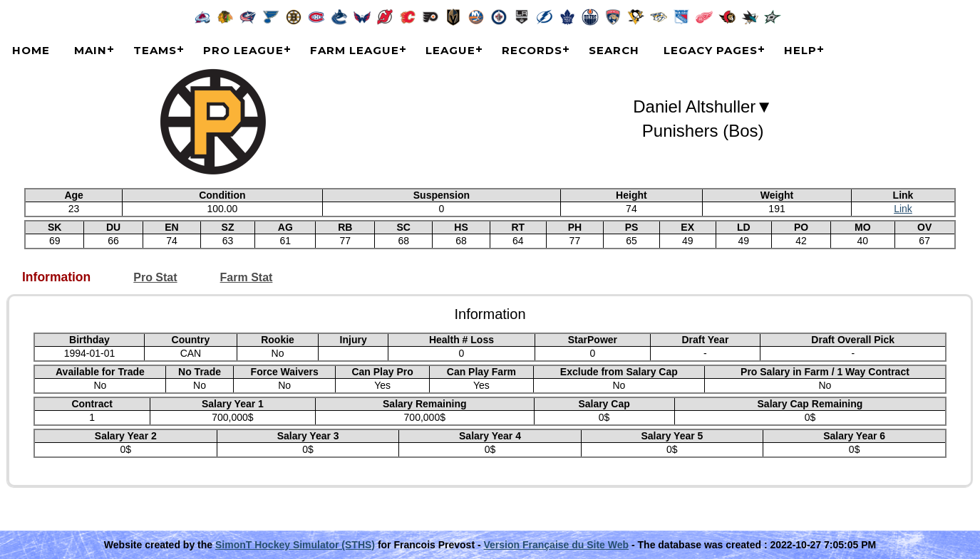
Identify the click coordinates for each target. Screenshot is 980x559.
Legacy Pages (711, 50)
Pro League (243, 50)
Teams (155, 50)
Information (56, 277)
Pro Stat (155, 277)
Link (903, 209)
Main (91, 50)
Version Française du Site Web (557, 545)
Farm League (355, 50)
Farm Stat (247, 277)
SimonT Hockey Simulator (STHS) (295, 545)
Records (532, 50)
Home (31, 50)
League (450, 50)
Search (614, 50)
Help (800, 50)
